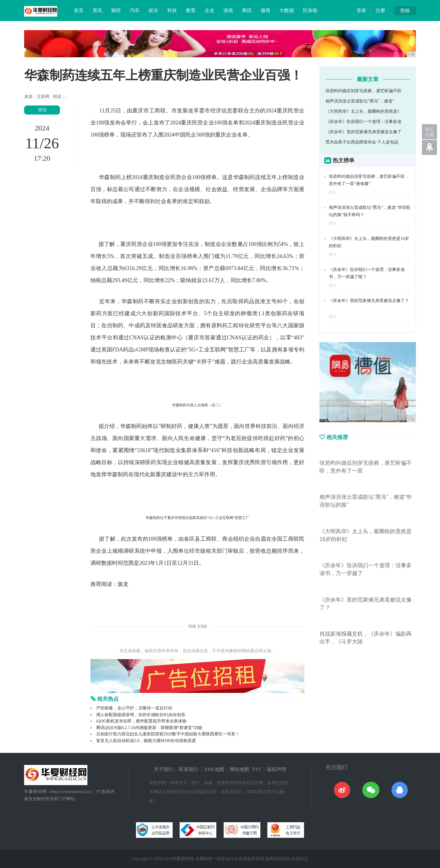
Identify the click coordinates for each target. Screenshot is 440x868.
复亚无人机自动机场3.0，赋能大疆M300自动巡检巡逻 (146, 741)
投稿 (405, 10)
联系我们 (188, 769)
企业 (209, 10)
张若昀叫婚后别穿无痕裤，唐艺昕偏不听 (363, 91)
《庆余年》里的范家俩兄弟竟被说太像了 (363, 132)
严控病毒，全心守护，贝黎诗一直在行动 (134, 708)
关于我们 (163, 769)
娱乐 (153, 10)
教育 (191, 10)
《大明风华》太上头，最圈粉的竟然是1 (362, 111)
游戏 (228, 10)
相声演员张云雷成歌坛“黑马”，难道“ (360, 101)
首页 (79, 10)
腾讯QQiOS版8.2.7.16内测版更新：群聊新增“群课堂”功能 (149, 728)
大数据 (287, 10)
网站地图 (240, 769)
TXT (256, 769)
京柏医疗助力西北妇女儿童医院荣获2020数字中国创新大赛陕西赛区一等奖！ (168, 734)
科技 (172, 10)
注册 (380, 10)
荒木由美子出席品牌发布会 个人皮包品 (362, 142)
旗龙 (123, 584)
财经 (116, 10)
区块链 (310, 10)
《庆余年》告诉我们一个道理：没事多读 (363, 122)
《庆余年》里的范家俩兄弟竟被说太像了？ (369, 301)
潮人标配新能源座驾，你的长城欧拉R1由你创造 (141, 715)
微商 (266, 10)
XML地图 (214, 769)
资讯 (97, 10)
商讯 (247, 10)
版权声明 (277, 769)
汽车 (135, 10)
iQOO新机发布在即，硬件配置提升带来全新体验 (141, 721)
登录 (361, 10)
